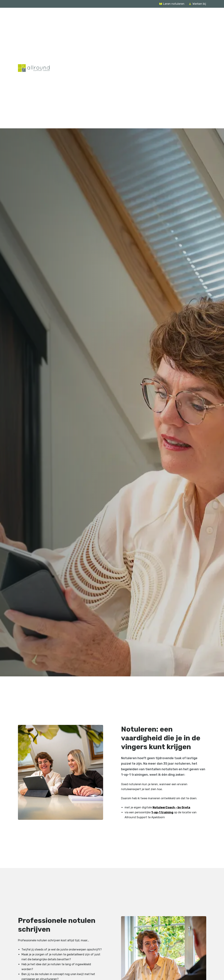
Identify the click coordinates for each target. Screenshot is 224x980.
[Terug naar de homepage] (34, 68)
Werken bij (199, 4)
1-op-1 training (162, 812)
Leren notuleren (174, 4)
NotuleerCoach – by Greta (171, 807)
